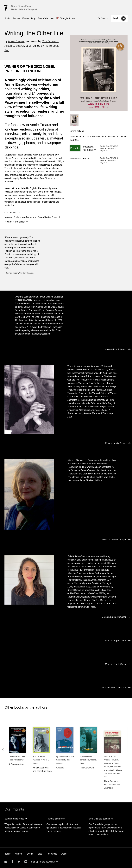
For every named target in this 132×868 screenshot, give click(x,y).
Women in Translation (15, 222)
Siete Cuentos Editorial (99, 819)
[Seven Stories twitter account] (19, 862)
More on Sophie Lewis (116, 641)
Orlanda (60, 768)
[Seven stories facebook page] (12, 862)
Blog (40, 854)
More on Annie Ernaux (116, 443)
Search (105, 18)
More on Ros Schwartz (116, 349)
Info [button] (52, 18)
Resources (52, 854)
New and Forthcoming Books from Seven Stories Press (31, 217)
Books (7, 854)
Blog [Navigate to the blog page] (33, 18)
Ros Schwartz (50, 41)
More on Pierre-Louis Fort (114, 688)
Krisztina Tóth (109, 760)
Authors (19, 854)
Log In (116, 18)
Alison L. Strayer (14, 46)
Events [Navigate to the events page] (26, 18)
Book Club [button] (43, 18)
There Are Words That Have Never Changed (112, 785)
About (64, 854)
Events (30, 854)
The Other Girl (87, 768)
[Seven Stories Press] (6, 8)
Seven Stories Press (21, 6)
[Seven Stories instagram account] (26, 862)
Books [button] (7, 18)
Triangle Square (54, 819)
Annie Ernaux (16, 41)
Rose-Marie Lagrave (17, 760)
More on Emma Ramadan (114, 617)
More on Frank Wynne (116, 664)
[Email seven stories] (6, 862)
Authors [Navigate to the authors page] (16, 18)
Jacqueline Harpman (66, 756)
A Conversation (16, 764)
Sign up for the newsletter (43, 862)
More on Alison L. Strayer (114, 540)
